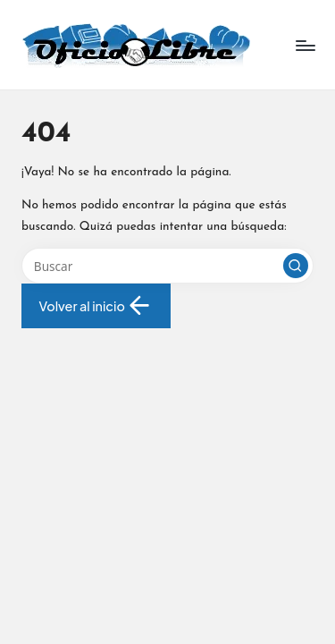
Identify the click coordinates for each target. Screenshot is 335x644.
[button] (296, 266)
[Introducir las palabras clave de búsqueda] (167, 266)
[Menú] (305, 45)
